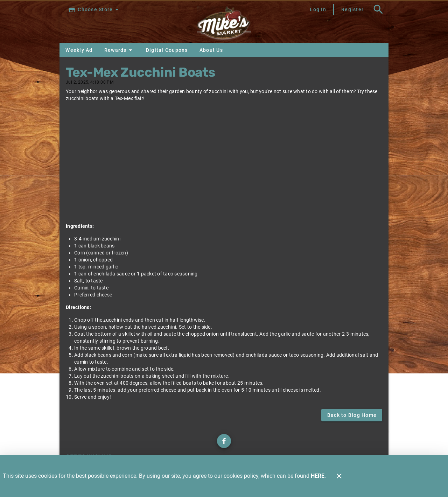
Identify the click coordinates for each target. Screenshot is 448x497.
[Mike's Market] (224, 25)
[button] (119, 50)
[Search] (378, 9)
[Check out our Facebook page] (224, 441)
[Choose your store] (94, 9)
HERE (318, 476)
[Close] (339, 476)
